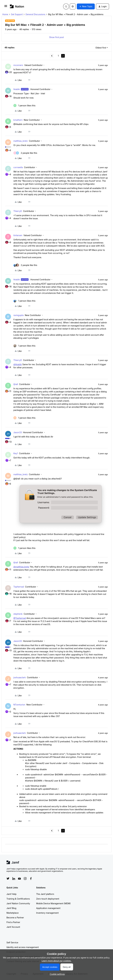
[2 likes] (25, 153)
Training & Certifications (18, 899)
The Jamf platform (45, 894)
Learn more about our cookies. (57, 961)
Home (5, 14)
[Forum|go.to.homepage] (17, 6)
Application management (48, 908)
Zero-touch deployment (48, 899)
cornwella (18, 167)
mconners (18, 65)
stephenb (18, 614)
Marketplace (13, 913)
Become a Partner (15, 918)
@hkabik (18, 364)
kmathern (18, 120)
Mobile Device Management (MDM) (53, 903)
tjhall (16, 384)
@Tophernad (20, 618)
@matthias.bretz (21, 567)
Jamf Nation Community (18, 903)
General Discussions (35, 14)
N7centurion (19, 705)
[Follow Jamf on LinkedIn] (14, 879)
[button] (6, 7)
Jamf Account (13, 927)
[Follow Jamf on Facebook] (31, 879)
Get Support (17, 14)
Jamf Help (11, 894)
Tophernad (19, 587)
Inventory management (47, 913)
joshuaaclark (20, 677)
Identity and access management (23, 947)
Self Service (12, 942)
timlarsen (18, 235)
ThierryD (18, 211)
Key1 (16, 453)
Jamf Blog (11, 908)
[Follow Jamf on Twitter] (8, 879)
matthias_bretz (21, 141)
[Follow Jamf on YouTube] (19, 879)
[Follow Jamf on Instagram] (25, 879)
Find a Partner (13, 922)
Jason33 (18, 432)
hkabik (17, 89)
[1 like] (24, 106)
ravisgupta (19, 315)
